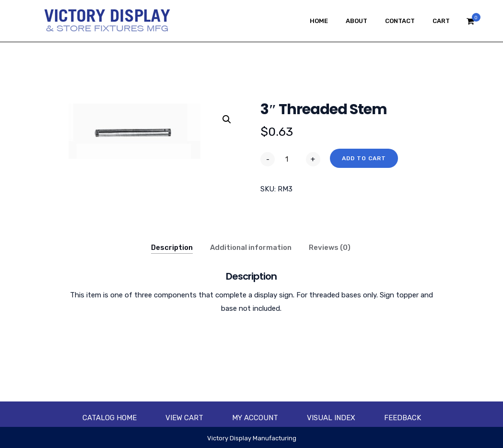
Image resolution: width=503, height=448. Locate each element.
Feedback (403, 418)
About (357, 21)
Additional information (251, 248)
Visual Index (331, 418)
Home (319, 21)
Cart (441, 21)
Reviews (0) (330, 248)
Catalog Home (110, 418)
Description (172, 248)
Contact (400, 21)
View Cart (184, 418)
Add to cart (364, 158)
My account (255, 418)
